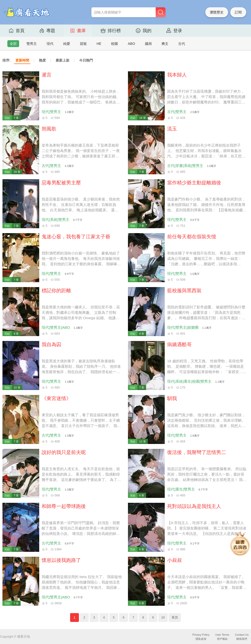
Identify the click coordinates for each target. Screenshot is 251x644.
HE (99, 44)
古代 (182, 44)
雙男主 (32, 44)
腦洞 (148, 44)
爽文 (165, 44)
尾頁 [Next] (175, 618)
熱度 (42, 60)
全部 (13, 44)
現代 (50, 44)
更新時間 (22, 60)
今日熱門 (86, 60)
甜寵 (83, 44)
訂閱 (238, 12)
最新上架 (63, 60)
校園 (114, 44)
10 (163, 618)
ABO (131, 44)
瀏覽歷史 (217, 12)
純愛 (67, 44)
